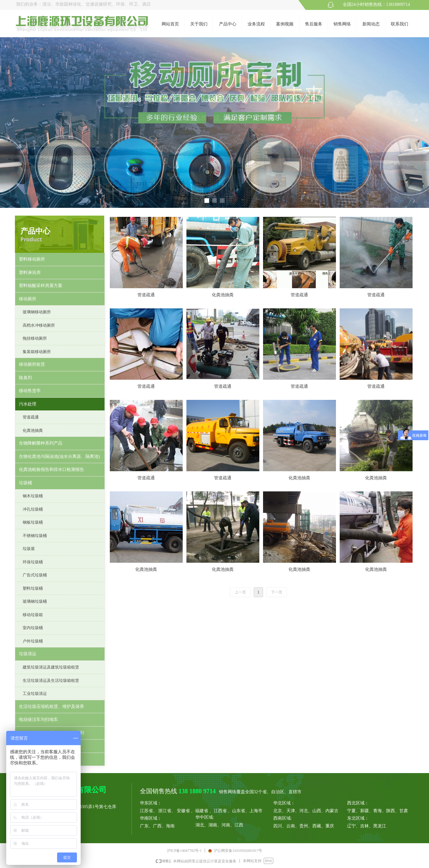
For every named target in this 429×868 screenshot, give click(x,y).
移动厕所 (28, 299)
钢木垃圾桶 (33, 496)
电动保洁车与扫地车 (38, 720)
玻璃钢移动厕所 (37, 312)
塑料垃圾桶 (33, 588)
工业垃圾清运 (35, 694)
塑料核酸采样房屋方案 (41, 286)
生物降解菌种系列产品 (41, 443)
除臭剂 (25, 378)
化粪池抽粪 (33, 430)
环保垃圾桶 (33, 562)
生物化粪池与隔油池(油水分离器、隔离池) (59, 456)
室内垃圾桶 (33, 628)
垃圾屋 (29, 549)
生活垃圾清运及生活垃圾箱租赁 (51, 680)
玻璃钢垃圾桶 (35, 601)
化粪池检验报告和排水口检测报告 (51, 470)
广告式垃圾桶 (35, 575)
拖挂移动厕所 (35, 338)
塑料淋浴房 (30, 273)
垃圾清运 (28, 654)
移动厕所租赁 (32, 364)
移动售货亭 (30, 391)
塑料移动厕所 (32, 259)
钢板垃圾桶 (33, 522)
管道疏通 (31, 417)
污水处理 (28, 404)
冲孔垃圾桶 (33, 509)
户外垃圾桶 (33, 641)
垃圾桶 (25, 483)
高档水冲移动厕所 (39, 325)
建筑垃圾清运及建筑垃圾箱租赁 (51, 667)
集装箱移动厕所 (37, 352)
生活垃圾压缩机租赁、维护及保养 (51, 707)
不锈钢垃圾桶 (35, 536)
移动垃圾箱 (33, 615)
